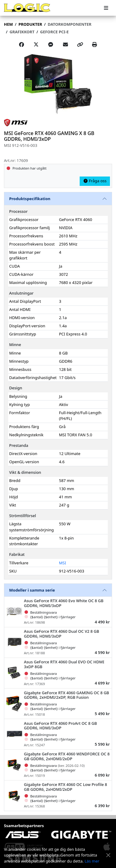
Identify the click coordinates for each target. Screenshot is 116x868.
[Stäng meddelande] (108, 855)
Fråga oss (95, 181)
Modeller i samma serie (32, 590)
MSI (63, 563)
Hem (8, 24)
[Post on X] (36, 45)
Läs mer (92, 861)
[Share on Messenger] (51, 45)
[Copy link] (80, 45)
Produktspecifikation (30, 199)
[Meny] (106, 8)
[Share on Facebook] (22, 45)
